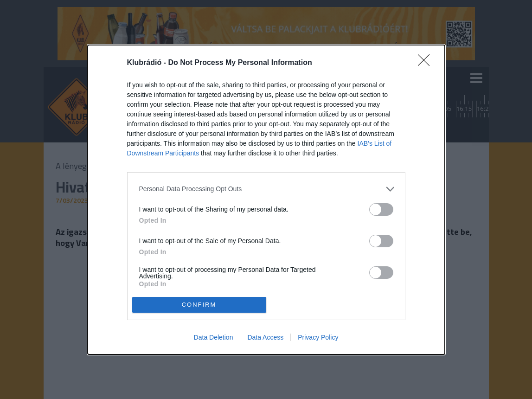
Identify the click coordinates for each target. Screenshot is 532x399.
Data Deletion (214, 337)
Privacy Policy (318, 337)
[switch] (381, 209)
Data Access (265, 337)
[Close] (427, 63)
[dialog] (266, 200)
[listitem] (266, 189)
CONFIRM (199, 304)
